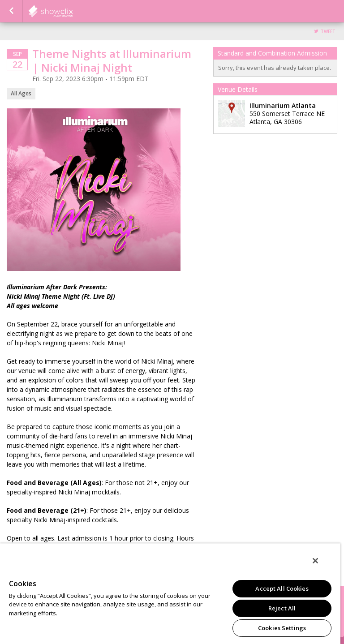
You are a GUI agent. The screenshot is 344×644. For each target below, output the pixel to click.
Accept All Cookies (282, 588)
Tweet (328, 32)
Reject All (282, 608)
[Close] (315, 561)
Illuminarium (73, 11)
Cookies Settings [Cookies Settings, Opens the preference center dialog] (282, 628)
